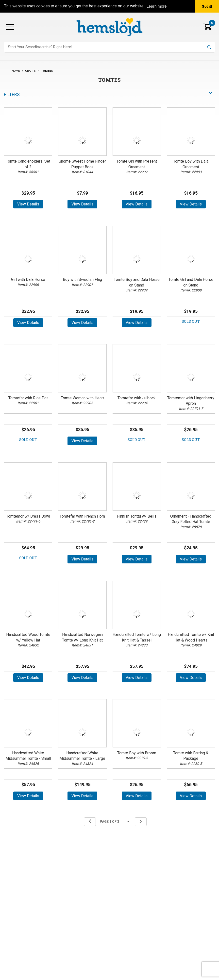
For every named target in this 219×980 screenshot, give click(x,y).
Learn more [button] (157, 6)
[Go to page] (115, 822)
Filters (12, 94)
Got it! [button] (207, 6)
